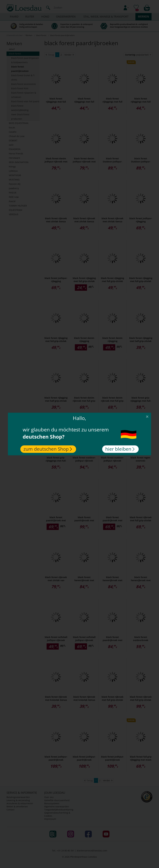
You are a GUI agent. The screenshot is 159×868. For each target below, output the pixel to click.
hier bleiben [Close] (120, 449)
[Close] (147, 416)
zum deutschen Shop (48, 449)
